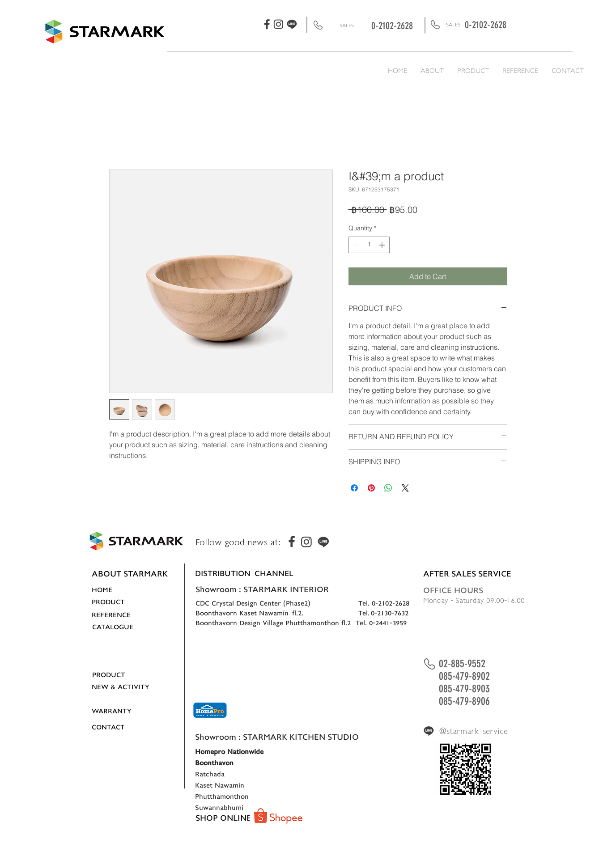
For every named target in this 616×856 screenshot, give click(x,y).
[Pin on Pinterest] (371, 488)
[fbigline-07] (292, 24)
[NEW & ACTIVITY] (120, 687)
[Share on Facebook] (354, 488)
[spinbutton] (369, 245)
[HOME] (119, 590)
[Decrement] (355, 245)
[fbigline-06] (278, 24)
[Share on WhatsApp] (388, 488)
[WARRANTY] (120, 711)
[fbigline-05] (267, 24)
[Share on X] (405, 488)
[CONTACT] (119, 727)
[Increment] (383, 245)
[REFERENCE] (119, 615)
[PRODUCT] (119, 602)
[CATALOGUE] (119, 627)
